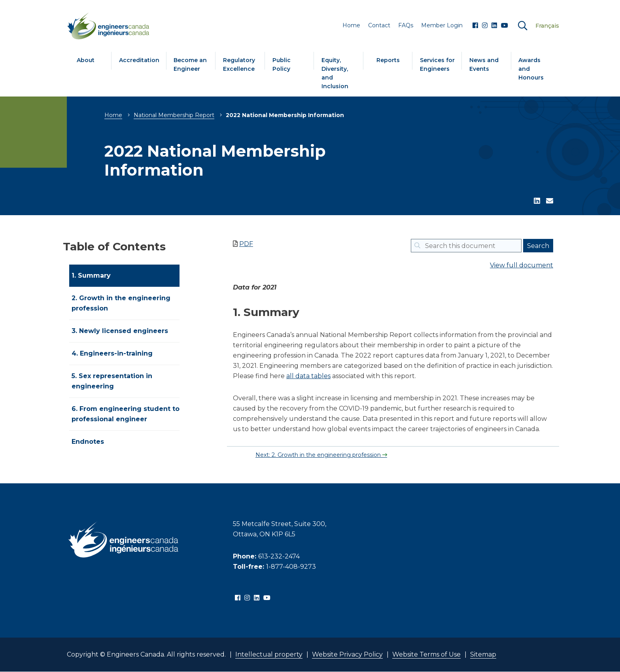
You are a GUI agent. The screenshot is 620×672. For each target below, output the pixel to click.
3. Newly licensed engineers (120, 331)
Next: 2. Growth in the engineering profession (319, 455)
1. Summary (91, 275)
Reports (388, 60)
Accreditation (139, 60)
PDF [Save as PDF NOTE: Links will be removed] (246, 244)
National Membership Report (174, 115)
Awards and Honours (531, 69)
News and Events (484, 64)
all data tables (308, 376)
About (86, 60)
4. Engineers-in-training (112, 353)
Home (113, 115)
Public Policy (282, 64)
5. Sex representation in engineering (112, 381)
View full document (522, 265)
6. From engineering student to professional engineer (126, 414)
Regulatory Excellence (239, 64)
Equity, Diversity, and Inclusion (335, 73)
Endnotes (88, 442)
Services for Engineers (437, 64)
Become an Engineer (190, 64)
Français (547, 26)
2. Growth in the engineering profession (121, 303)
